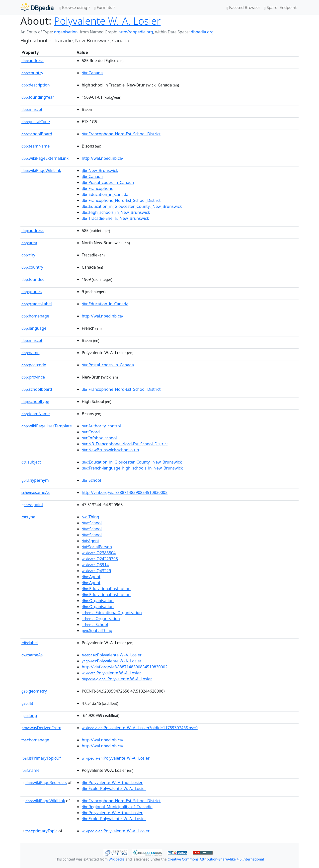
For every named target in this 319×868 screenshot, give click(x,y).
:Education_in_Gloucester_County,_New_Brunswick (132, 206)
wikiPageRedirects (46, 783)
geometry (34, 691)
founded (33, 279)
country (32, 73)
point (32, 505)
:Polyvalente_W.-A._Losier (116, 758)
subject (31, 462)
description (36, 85)
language (34, 328)
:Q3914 (95, 565)
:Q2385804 (99, 553)
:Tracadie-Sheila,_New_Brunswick (115, 218)
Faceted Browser (243, 7)
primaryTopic (41, 831)
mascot (32, 109)
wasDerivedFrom (41, 728)
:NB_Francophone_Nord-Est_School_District (125, 444)
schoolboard (37, 389)
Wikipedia (117, 859)
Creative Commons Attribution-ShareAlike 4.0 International (216, 859)
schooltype (35, 401)
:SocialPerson (97, 547)
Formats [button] (103, 7)
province (33, 377)
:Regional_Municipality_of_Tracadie (117, 807)
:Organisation (98, 601)
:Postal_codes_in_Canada (108, 182)
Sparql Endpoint (280, 7)
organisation (66, 32)
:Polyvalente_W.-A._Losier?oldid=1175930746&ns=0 (140, 728)
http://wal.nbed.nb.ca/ (103, 158)
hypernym (35, 480)
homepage (35, 316)
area (29, 243)
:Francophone (97, 188)
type (28, 517)
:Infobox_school (99, 438)
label (30, 643)
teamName (36, 146)
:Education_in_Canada (105, 194)
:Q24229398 (100, 559)
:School (91, 480)
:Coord (91, 432)
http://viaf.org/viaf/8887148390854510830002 (125, 492)
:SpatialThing (97, 631)
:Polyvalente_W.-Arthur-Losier (112, 783)
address (33, 61)
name (30, 353)
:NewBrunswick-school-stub (110, 450)
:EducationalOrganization (112, 613)
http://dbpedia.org (136, 32)
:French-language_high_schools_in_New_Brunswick (132, 468)
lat (27, 703)
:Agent (90, 541)
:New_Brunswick (100, 170)
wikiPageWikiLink (41, 170)
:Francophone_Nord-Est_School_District (121, 134)
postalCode (36, 122)
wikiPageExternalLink (45, 158)
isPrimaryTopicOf (41, 758)
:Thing (90, 517)
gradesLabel (37, 304)
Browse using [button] (73, 7)
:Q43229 (96, 571)
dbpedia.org (202, 32)
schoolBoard (37, 134)
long (29, 715)
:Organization (101, 619)
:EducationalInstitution (106, 589)
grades (32, 292)
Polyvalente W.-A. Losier (107, 21)
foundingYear (38, 97)
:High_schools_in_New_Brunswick (116, 212)
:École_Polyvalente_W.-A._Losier (114, 789)
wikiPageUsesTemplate (47, 426)
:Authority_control (101, 426)
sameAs (36, 492)
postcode (34, 365)
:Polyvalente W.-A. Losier (112, 655)
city (28, 255)
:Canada (92, 73)
